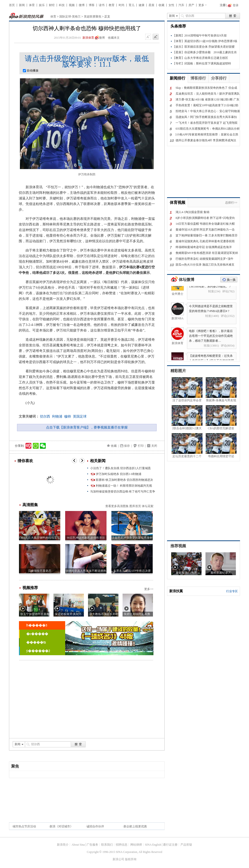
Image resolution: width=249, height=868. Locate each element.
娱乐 (42, 5)
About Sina (78, 845)
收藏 (161, 5)
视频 (72, 5)
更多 (201, 5)
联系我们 (107, 845)
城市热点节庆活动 (24, 826)
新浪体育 (88, 38)
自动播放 (31, 71)
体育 (32, 5)
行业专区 (232, 591)
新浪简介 (63, 845)
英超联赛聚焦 (93, 17)
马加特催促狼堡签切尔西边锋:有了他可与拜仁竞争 (123, 492)
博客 (92, 5)
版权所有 (131, 859)
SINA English (153, 845)
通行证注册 (170, 845)
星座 (151, 5)
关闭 (154, 446)
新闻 (22, 5)
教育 (112, 5)
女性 (171, 5)
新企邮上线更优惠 (135, 826)
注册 (223, 5)
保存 (127, 446)
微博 (82, 5)
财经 (52, 5)
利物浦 (57, 416)
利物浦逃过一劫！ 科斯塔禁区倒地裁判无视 (124, 486)
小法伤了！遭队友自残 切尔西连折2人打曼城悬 (120, 468)
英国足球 (80, 416)
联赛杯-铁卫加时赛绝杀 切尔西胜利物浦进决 (124, 480)
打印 (141, 446)
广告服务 (92, 845)
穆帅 (68, 416)
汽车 (181, 5)
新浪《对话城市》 (61, 826)
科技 (62, 5)
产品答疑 (186, 845)
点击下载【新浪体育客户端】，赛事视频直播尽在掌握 (87, 427)
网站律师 (136, 845)
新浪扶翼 (176, 591)
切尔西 (45, 416)
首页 (12, 5)
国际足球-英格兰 (70, 17)
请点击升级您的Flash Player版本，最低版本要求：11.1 (87, 61)
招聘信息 (122, 845)
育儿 (132, 5)
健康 (142, 5)
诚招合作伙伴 (95, 826)
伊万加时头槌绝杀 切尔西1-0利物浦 (119, 474)
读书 (102, 5)
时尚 (122, 5)
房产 (191, 5)
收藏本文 (114, 38)
